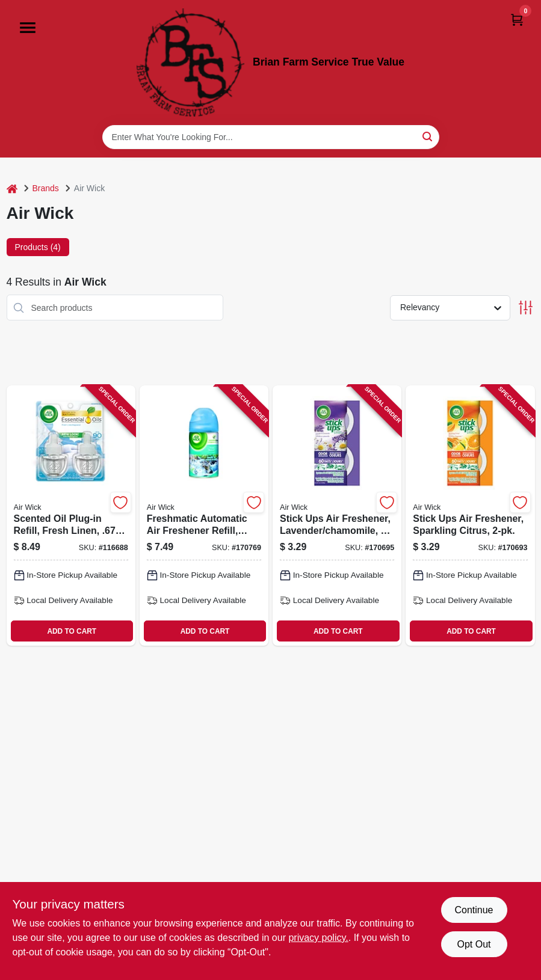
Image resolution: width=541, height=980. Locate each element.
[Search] (428, 136)
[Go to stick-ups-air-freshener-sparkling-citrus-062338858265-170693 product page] (470, 516)
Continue (474, 910)
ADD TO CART (72, 631)
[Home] (12, 188)
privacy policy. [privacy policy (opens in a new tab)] (318, 938)
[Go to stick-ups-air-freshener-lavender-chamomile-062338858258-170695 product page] (337, 516)
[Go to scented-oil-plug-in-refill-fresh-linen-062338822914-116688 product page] (71, 516)
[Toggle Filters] (526, 308)
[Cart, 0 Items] (517, 20)
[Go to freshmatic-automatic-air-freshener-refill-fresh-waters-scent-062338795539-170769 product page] (204, 516)
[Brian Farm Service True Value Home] (190, 63)
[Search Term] (271, 137)
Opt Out (474, 944)
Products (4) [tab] (38, 247)
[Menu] (28, 28)
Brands (46, 188)
